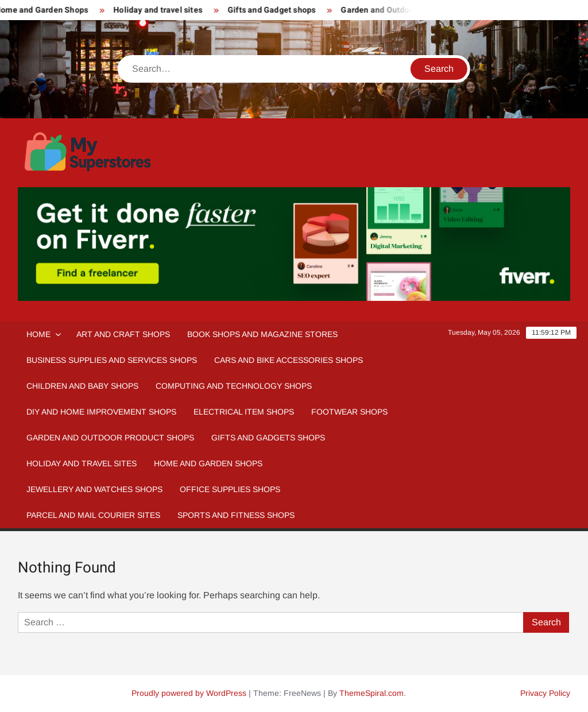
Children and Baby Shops (82, 386)
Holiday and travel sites (163, 10)
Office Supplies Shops (230, 489)
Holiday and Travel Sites (82, 463)
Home (38, 334)
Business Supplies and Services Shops (112, 360)
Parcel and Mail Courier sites (93, 515)
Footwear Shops (349, 412)
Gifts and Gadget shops (276, 10)
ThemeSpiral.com (372, 693)
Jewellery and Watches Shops (94, 489)
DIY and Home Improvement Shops (101, 412)
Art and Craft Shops (123, 334)
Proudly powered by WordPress (189, 693)
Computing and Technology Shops (234, 386)
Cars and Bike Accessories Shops (289, 360)
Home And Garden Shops (208, 463)
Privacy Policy (545, 693)
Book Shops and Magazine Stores (262, 334)
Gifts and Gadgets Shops (268, 438)
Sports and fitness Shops (236, 515)
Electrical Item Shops (244, 412)
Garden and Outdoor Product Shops (110, 438)
